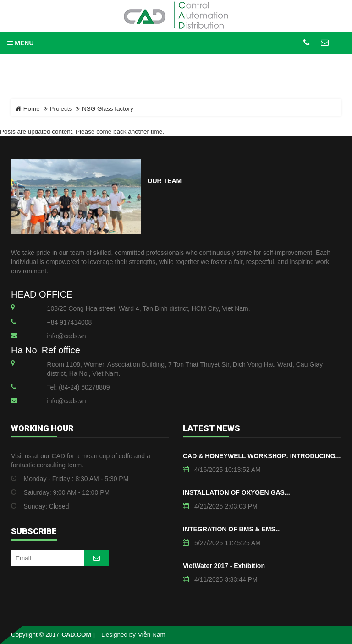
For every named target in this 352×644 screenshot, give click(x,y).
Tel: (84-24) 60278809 (79, 387)
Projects (61, 109)
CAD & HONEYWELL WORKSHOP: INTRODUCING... (262, 456)
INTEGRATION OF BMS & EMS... (232, 529)
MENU (20, 43)
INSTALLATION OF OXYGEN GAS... (236, 492)
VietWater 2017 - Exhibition (224, 566)
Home (28, 109)
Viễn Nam (152, 635)
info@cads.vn (67, 336)
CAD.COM (76, 635)
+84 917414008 (70, 322)
